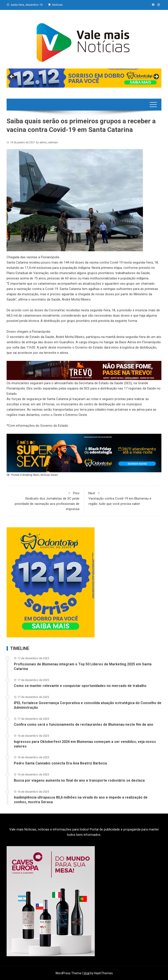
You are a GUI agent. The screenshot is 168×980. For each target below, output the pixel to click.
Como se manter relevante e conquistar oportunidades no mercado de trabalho (80, 686)
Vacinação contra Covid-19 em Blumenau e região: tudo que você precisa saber (123, 498)
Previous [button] (12, 77)
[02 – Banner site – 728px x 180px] (84, 453)
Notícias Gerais (49, 475)
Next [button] (156, 77)
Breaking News (31, 475)
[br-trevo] (84, 370)
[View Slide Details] (84, 78)
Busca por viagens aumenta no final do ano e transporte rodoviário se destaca (79, 780)
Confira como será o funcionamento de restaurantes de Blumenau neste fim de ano (84, 724)
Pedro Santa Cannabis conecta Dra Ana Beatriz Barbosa (60, 763)
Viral (86, 973)
